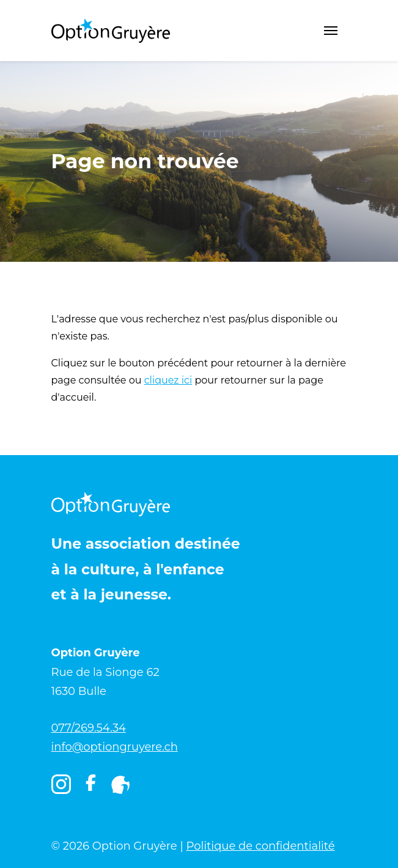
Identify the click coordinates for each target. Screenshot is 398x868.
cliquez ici (168, 380)
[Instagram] (61, 785)
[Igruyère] (120, 785)
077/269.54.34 (89, 728)
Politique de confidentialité (260, 846)
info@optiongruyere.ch (115, 747)
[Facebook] (91, 787)
